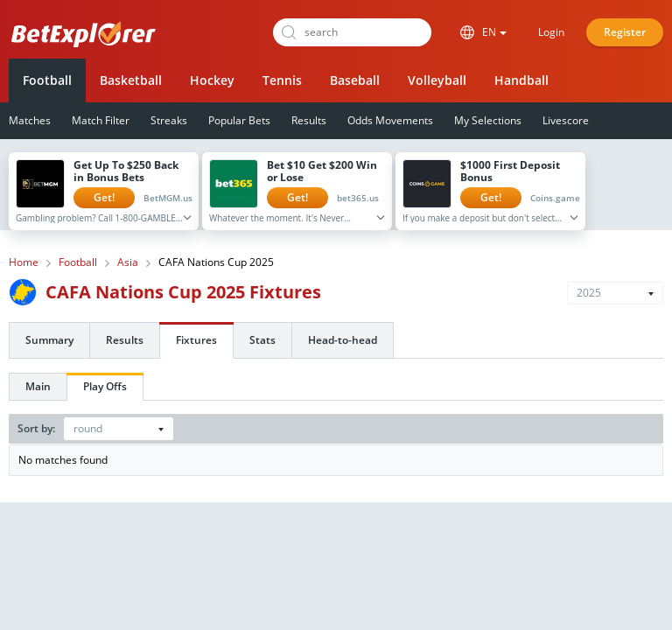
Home (24, 262)
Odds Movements (390, 120)
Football (47, 80)
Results (309, 120)
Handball (521, 80)
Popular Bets (239, 120)
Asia (128, 262)
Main (38, 386)
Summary (49, 340)
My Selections (488, 120)
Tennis (282, 80)
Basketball (131, 80)
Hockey (212, 80)
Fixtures (196, 340)
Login (551, 32)
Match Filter (101, 120)
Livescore (566, 120)
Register (625, 32)
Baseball (355, 80)
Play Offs (105, 386)
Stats (262, 340)
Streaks (169, 120)
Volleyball (437, 80)
